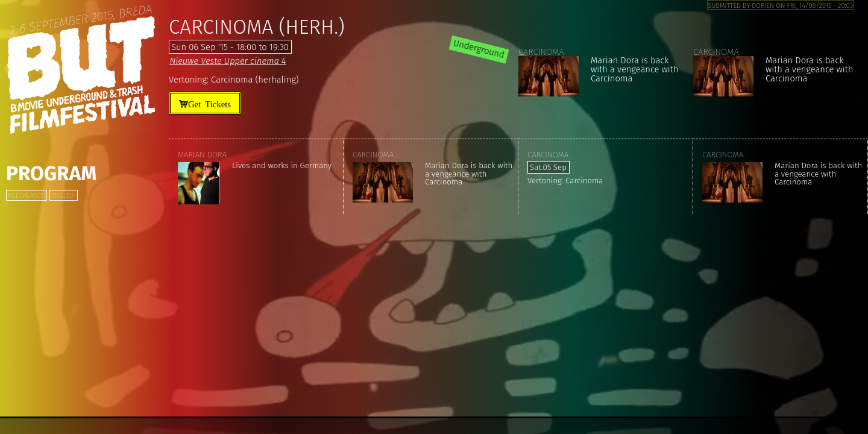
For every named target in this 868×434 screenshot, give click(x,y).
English (63, 196)
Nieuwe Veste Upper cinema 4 (228, 61)
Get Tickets (209, 103)
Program (51, 174)
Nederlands (27, 196)
